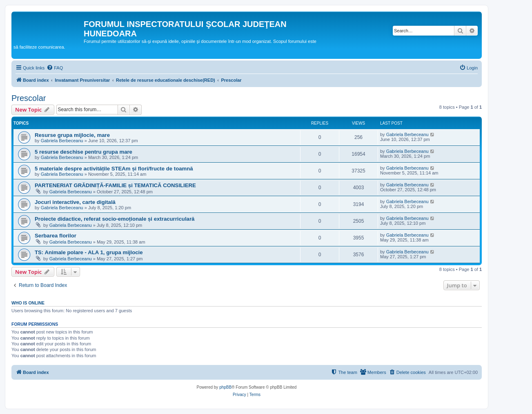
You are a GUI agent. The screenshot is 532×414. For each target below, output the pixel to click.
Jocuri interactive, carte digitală (75, 202)
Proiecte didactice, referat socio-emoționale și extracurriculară (115, 219)
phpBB (225, 387)
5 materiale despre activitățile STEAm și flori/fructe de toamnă (114, 169)
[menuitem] (55, 68)
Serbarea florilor (56, 236)
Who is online (28, 303)
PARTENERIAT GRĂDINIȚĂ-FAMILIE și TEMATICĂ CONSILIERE (115, 185)
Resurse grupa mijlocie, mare (72, 135)
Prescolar (29, 98)
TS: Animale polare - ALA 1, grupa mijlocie (89, 252)
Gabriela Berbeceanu (62, 141)
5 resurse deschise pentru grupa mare (83, 152)
